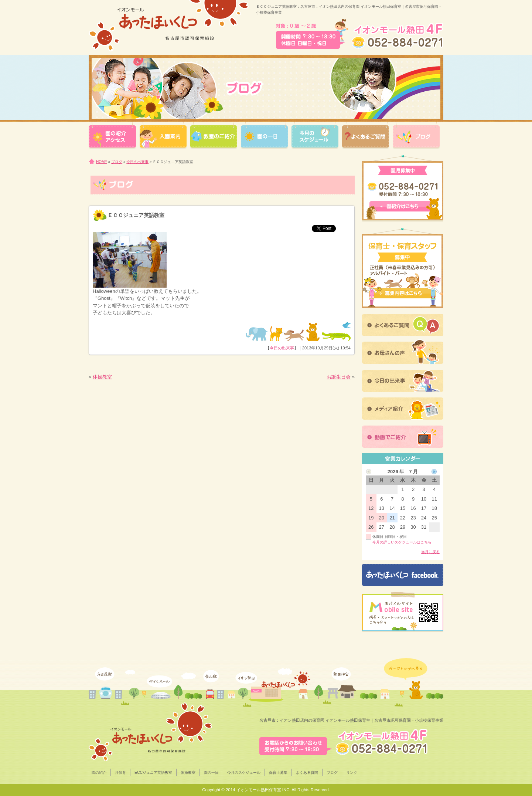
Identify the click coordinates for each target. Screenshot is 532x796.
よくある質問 (307, 773)
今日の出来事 (137, 162)
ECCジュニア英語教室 (153, 773)
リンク (352, 773)
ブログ (117, 162)
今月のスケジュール (244, 773)
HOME (102, 162)
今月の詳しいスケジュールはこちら (402, 542)
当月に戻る (430, 552)
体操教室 (102, 377)
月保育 (120, 773)
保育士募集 (278, 773)
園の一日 (211, 773)
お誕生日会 (339, 377)
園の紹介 (99, 773)
